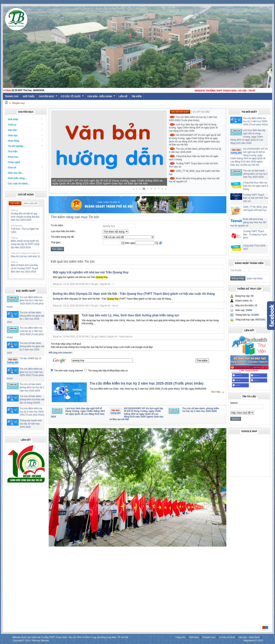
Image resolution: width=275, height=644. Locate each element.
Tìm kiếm (136, 96)
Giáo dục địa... (16, 173)
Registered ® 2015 (253, 641)
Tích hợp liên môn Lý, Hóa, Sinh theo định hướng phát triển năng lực (131, 315)
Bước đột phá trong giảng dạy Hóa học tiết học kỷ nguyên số (194, 180)
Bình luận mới (31, 203)
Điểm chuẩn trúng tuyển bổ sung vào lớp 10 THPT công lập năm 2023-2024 (25, 244)
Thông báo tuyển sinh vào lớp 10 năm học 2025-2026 (31, 424)
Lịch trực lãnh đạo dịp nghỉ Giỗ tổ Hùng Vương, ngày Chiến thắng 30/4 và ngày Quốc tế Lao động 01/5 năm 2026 (108, 182)
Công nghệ (14, 162)
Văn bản (25, 130)
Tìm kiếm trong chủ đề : (63, 237)
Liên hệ (123, 96)
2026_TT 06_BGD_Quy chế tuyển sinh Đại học (194, 173)
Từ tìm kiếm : (58, 225)
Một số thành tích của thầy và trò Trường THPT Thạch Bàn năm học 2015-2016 (25, 268)
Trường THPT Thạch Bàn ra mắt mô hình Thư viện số (193, 165)
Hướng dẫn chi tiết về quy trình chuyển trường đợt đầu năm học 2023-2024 (25, 217)
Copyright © (19, 641)
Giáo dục (25, 135)
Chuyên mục (48, 96)
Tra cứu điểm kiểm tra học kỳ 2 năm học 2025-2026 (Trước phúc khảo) (32, 412)
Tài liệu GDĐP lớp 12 (30, 358)
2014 (28, 641)
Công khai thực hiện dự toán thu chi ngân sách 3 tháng (194, 158)
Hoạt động (25, 141)
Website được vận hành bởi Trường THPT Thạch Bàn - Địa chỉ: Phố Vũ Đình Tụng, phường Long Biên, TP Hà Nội (70, 637)
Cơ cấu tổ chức (72, 96)
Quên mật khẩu (254, 279)
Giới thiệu (29, 96)
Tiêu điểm (15, 203)
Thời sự (25, 125)
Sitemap (36, 641)
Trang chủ (180, 637)
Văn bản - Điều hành (101, 96)
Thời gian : (56, 242)
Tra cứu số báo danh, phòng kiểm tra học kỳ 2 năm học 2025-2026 (32, 387)
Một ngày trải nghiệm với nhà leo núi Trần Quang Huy (91, 272)
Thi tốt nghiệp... (25, 146)
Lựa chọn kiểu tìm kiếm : (63, 231)
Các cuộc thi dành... (19, 184)
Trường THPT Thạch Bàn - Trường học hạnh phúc (255, 235)
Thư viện (13, 151)
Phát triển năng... (17, 178)
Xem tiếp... (217, 392)
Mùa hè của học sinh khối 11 (26, 256)
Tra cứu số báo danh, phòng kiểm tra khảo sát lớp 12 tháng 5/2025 (32, 399)
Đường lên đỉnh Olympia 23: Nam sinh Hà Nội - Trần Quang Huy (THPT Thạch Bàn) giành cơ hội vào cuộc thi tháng (134, 294)
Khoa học (13, 157)
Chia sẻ (25, 167)
